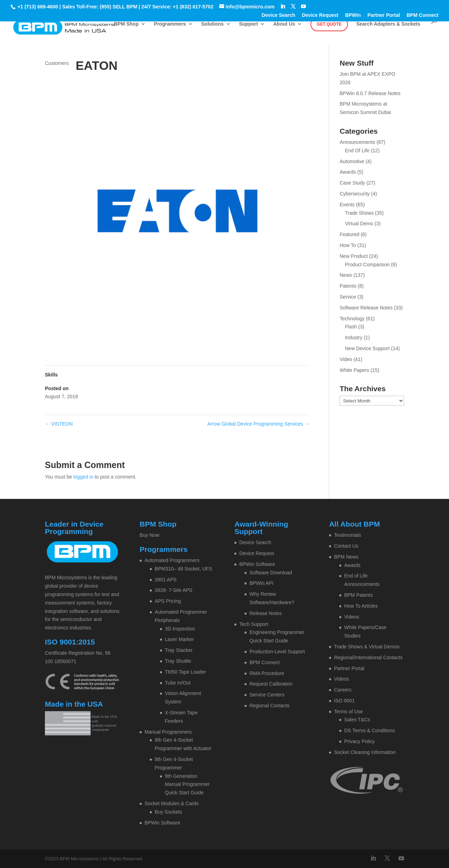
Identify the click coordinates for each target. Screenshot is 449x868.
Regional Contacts (269, 706)
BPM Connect (423, 15)
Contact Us (346, 546)
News (346, 275)
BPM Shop (126, 24)
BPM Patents (358, 595)
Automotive (352, 161)
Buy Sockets (168, 812)
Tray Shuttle (178, 661)
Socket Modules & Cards (172, 803)
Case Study (352, 183)
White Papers (354, 370)
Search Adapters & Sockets (388, 24)
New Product (354, 256)
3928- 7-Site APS (173, 590)
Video (346, 359)
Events (347, 205)
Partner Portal (384, 15)
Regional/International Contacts (368, 657)
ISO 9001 (344, 701)
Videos (352, 617)
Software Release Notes (366, 308)
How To (348, 245)
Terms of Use (348, 712)
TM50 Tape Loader (185, 672)
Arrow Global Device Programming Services (258, 424)
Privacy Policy (359, 741)
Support (248, 24)
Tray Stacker (179, 650)
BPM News (346, 557)
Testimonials (347, 535)
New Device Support (367, 348)
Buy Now (149, 535)
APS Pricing (168, 601)
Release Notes (266, 613)
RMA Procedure (267, 673)
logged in (83, 477)
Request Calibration (271, 684)
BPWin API (261, 583)
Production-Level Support (277, 652)
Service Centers (267, 695)
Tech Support (254, 624)
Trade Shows (359, 213)
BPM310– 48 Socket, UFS (183, 569)
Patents (348, 286)
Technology (352, 319)
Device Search (279, 15)
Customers (57, 63)
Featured (349, 234)
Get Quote (329, 24)
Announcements (357, 142)
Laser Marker (179, 639)
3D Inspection (180, 629)
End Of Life (357, 151)
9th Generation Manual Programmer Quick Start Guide (187, 784)
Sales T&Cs (357, 720)
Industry (354, 338)
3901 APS (166, 580)
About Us (284, 24)
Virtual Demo (359, 223)
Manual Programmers (168, 732)
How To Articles (361, 606)
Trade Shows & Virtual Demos (367, 647)
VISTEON (59, 424)
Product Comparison (367, 265)
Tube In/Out (178, 683)
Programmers (170, 24)
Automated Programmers (172, 560)
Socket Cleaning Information (365, 752)
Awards (348, 172)
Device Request (320, 15)
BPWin (353, 15)
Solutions (213, 24)
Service (348, 297)
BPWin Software (162, 823)
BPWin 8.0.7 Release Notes (370, 93)
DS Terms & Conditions (369, 730)
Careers (343, 690)
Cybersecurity (355, 194)
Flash (351, 327)
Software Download (271, 573)
